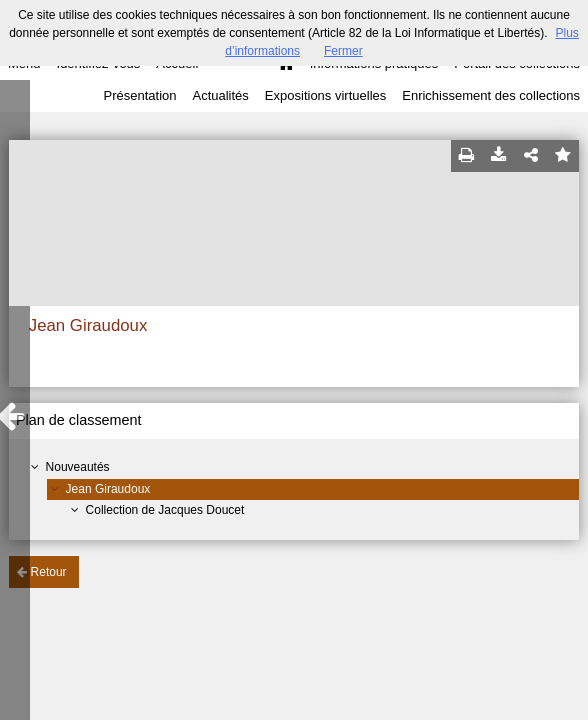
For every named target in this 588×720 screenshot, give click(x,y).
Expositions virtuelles (325, 95)
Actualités (220, 95)
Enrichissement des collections (491, 95)
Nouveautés (78, 467)
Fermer (343, 51)
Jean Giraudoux (108, 489)
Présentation (139, 95)
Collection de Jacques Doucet (165, 510)
